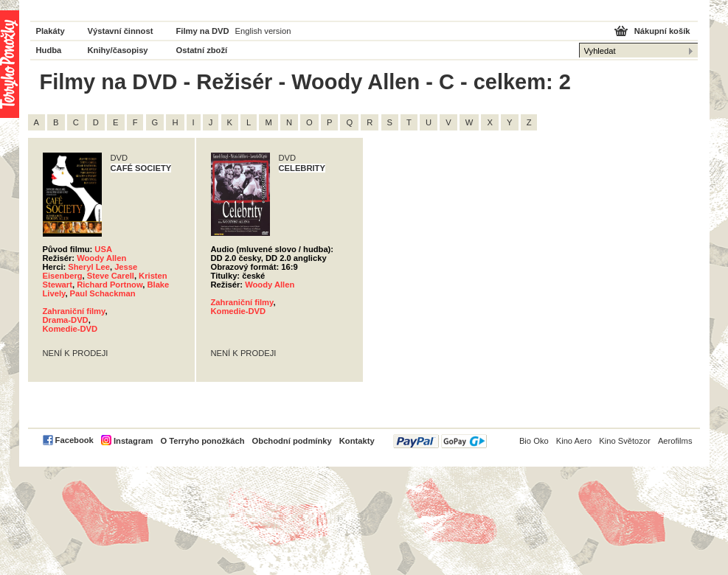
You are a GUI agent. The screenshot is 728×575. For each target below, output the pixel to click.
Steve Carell (111, 276)
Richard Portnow (110, 285)
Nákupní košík (662, 31)
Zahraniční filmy (74, 311)
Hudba (49, 50)
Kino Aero (574, 441)
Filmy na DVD (203, 31)
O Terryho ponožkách (202, 441)
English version (263, 31)
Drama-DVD (66, 320)
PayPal (440, 441)
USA (103, 249)
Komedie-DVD (70, 329)
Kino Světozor (625, 441)
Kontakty (357, 441)
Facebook (74, 440)
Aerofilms (675, 441)
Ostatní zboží (202, 50)
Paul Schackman (103, 293)
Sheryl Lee (89, 267)
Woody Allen (101, 258)
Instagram (133, 441)
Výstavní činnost (121, 31)
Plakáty (51, 31)
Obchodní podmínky (292, 441)
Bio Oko (534, 441)
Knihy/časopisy (118, 50)
